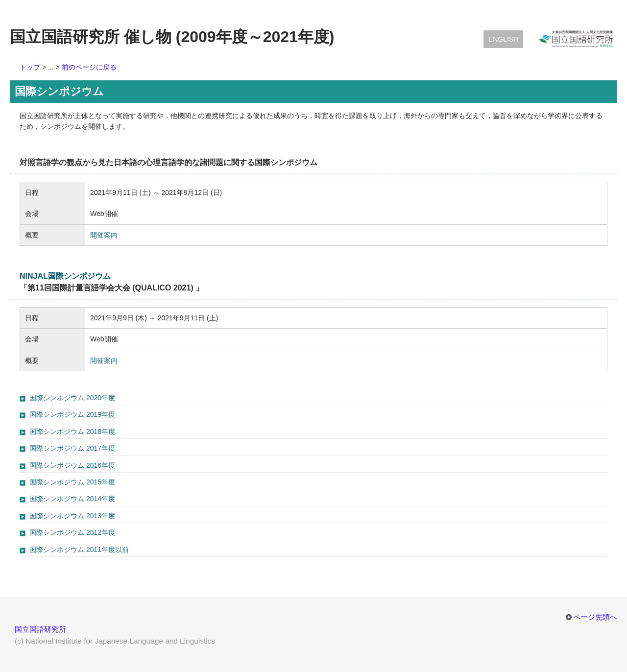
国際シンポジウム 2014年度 (72, 499)
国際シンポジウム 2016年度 (72, 465)
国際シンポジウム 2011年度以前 (79, 550)
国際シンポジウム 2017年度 (72, 448)
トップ (30, 67)
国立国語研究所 (40, 629)
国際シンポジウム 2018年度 (72, 432)
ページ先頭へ (595, 617)
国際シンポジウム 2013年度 (72, 516)
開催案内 (104, 235)
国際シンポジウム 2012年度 (72, 532)
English (503, 39)
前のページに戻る (89, 67)
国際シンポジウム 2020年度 (72, 398)
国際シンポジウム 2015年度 (72, 482)
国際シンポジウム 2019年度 (72, 414)
